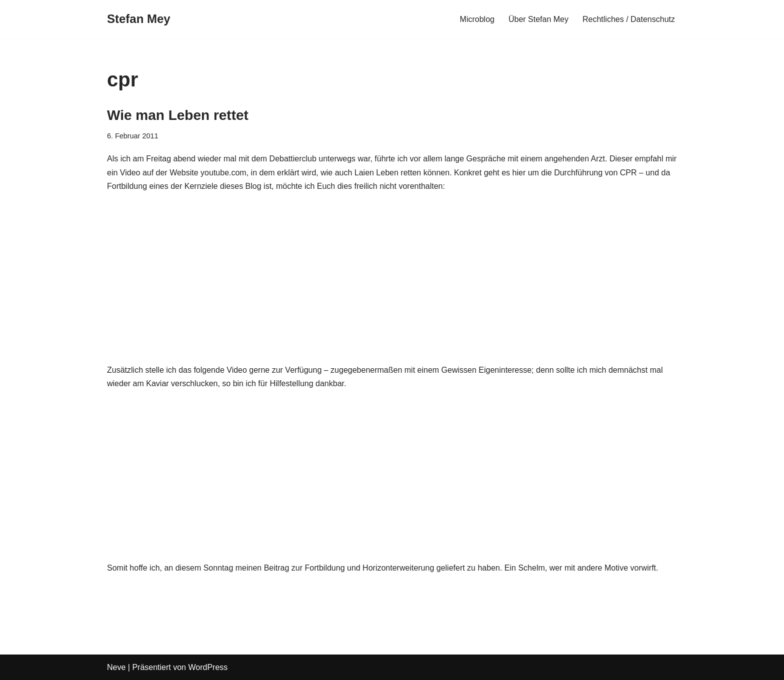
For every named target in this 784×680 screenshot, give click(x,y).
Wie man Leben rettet (178, 115)
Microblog (477, 19)
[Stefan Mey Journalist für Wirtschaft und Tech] (139, 19)
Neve (116, 667)
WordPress (208, 667)
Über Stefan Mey (538, 19)
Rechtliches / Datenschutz (629, 19)
